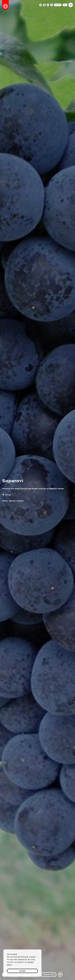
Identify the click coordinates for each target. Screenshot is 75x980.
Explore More (49, 975)
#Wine (5, 501)
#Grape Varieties (16, 501)
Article (7, 495)
